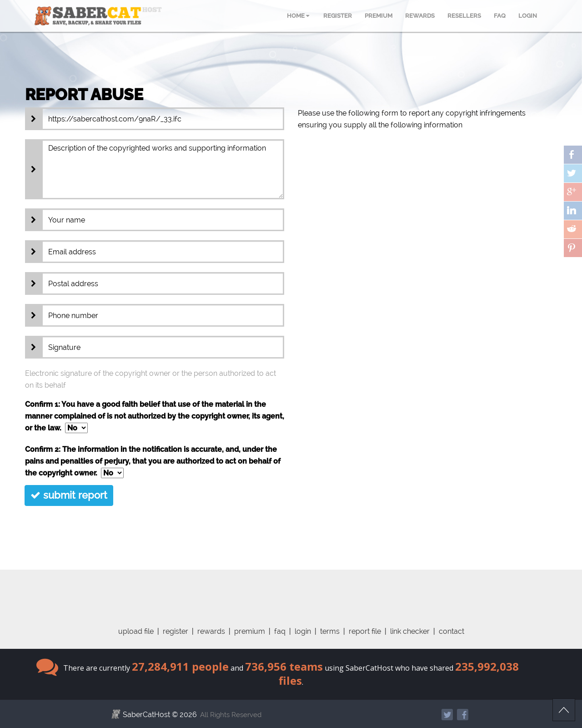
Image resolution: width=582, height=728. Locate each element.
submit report (69, 495)
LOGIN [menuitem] (528, 16)
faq (280, 631)
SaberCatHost (146, 715)
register (176, 631)
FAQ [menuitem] (500, 16)
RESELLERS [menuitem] (464, 16)
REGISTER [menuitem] (338, 16)
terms (330, 631)
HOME (298, 16)
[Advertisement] (291, 590)
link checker (410, 631)
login (303, 631)
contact (452, 631)
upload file (136, 631)
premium (250, 631)
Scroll (564, 710)
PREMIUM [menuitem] (379, 16)
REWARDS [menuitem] (420, 16)
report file (365, 631)
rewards (211, 631)
